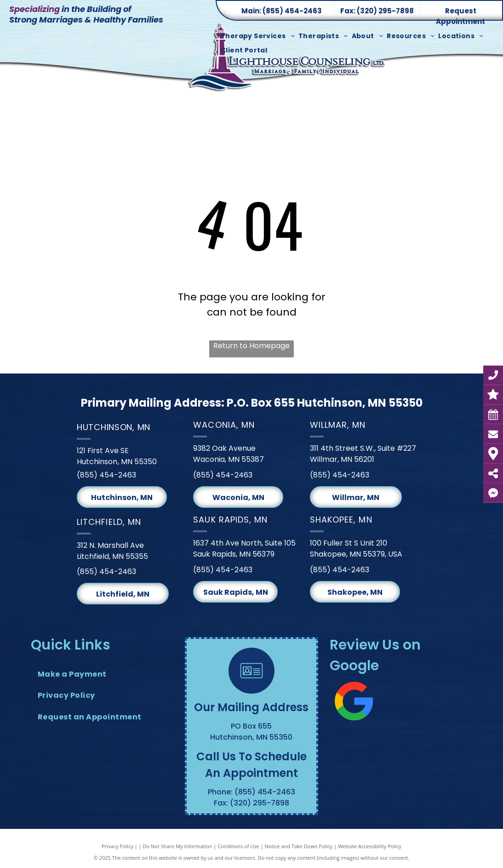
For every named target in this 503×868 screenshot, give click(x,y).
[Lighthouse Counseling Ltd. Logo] (288, 63)
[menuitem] (260, 36)
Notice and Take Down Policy (299, 846)
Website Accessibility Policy (370, 846)
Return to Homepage (251, 346)
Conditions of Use (238, 846)
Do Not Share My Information (178, 846)
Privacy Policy (117, 846)
